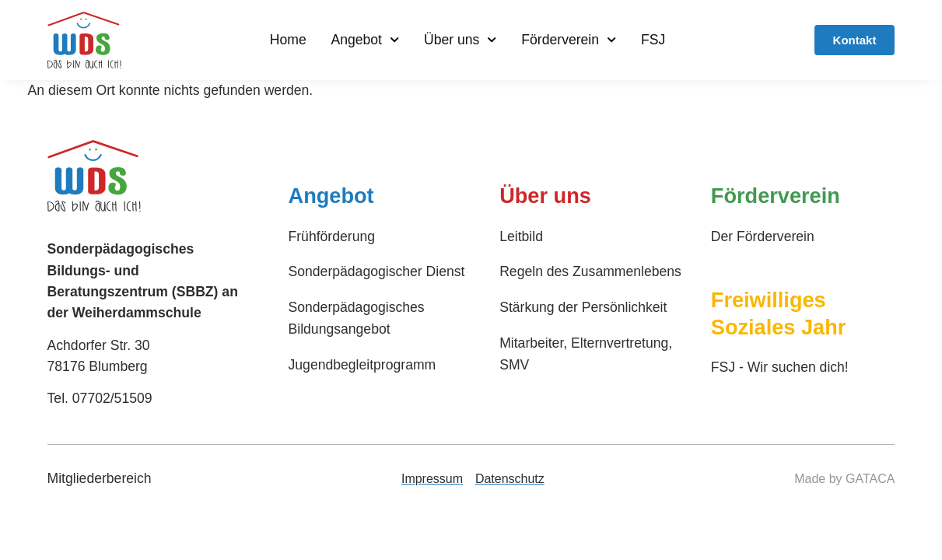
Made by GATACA (844, 479)
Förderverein (569, 40)
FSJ (653, 40)
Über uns (460, 40)
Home (288, 40)
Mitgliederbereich (100, 478)
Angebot (365, 40)
